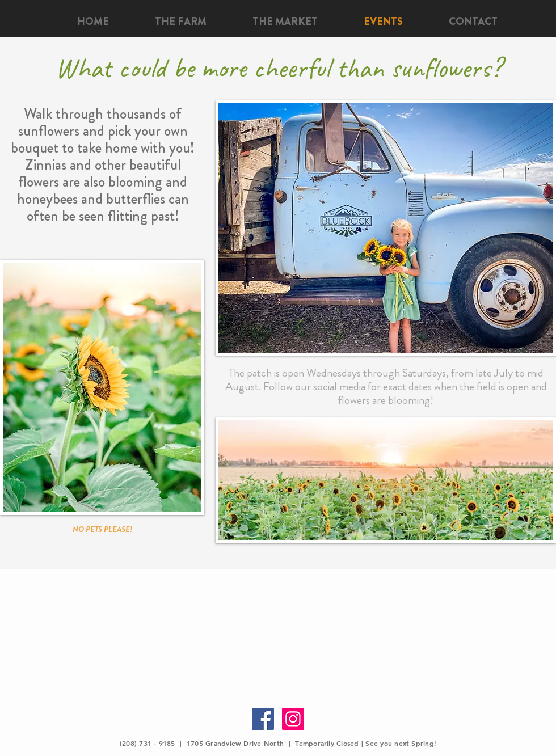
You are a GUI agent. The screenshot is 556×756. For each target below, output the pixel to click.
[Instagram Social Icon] (293, 719)
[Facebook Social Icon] (263, 719)
